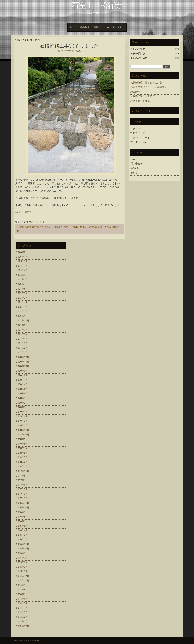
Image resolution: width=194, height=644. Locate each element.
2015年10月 (23, 549)
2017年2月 (22, 498)
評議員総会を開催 (140, 101)
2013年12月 (23, 626)
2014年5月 (22, 603)
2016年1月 (22, 540)
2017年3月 (22, 494)
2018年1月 (22, 467)
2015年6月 (22, 562)
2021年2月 (22, 348)
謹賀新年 (135, 92)
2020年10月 (23, 366)
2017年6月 (22, 485)
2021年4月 (22, 339)
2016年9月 (22, 512)
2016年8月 (22, 517)
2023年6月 (22, 289)
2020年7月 (22, 380)
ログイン (135, 129)
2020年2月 (22, 403)
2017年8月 (22, 476)
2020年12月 (23, 357)
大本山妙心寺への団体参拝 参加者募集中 (97, 227)
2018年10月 (23, 435)
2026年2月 (22, 252)
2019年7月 (22, 412)
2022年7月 (22, 307)
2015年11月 (23, 544)
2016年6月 (22, 526)
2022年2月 (22, 312)
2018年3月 (22, 457)
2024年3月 (22, 275)
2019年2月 (22, 426)
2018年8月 (22, 444)
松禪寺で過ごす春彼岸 (143, 96)
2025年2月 (22, 261)
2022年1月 (22, 316)
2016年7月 (22, 521)
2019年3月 (22, 421)
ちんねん (79, 51)
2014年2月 (22, 617)
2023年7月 (22, 284)
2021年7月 (22, 330)
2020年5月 (22, 389)
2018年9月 (22, 439)
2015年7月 (22, 558)
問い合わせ (119, 27)
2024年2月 (22, 280)
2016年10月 (23, 508)
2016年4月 (22, 530)
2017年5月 (22, 489)
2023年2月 (22, 298)
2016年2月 (22, 535)
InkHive (37, 641)
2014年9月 (22, 585)
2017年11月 (23, 471)
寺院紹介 (85, 27)
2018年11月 (23, 430)
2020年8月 (22, 375)
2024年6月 (22, 270)
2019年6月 (22, 416)
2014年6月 (22, 599)
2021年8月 (22, 325)
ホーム (73, 27)
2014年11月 (23, 581)
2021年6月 (22, 334)
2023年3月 (22, 293)
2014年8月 (22, 590)
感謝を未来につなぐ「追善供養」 (149, 87)
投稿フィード (138, 133)
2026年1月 (22, 257)
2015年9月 (22, 553)
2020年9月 (22, 371)
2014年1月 (22, 622)
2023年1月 (22, 302)
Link (107, 27)
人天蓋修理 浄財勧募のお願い (147, 83)
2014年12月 (23, 576)
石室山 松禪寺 (97, 5)
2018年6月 (22, 453)
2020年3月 (22, 398)
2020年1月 (22, 407)
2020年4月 (22, 394)
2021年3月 (22, 343)
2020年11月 (23, 362)
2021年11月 (23, 321)
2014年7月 (22, 594)
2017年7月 (22, 480)
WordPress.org (139, 142)
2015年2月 (22, 571)
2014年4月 (22, 608)
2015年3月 (22, 567)
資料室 (97, 27)
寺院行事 (28, 212)
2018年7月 (22, 448)
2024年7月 (22, 266)
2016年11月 (23, 503)
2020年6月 (22, 384)
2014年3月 (22, 612)
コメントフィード (140, 138)
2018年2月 (22, 462)
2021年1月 (22, 353)
